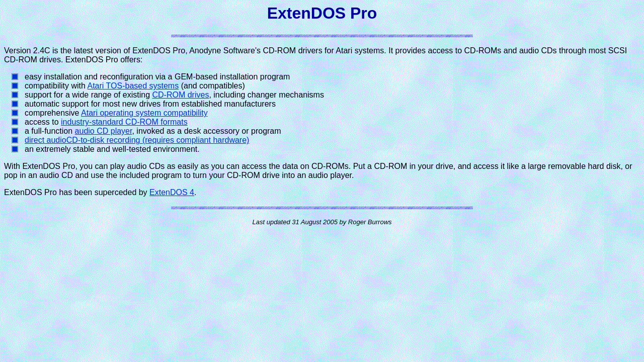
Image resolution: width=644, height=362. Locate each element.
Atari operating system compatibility (144, 113)
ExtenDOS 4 (172, 192)
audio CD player (104, 131)
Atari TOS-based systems (133, 86)
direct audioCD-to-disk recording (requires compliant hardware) (137, 140)
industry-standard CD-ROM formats (124, 122)
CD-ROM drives (180, 95)
